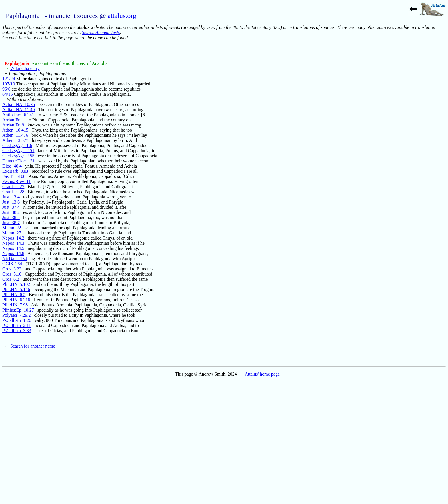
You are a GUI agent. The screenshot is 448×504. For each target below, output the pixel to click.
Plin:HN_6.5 (14, 295)
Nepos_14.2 (13, 238)
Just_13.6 (11, 202)
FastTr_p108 (14, 176)
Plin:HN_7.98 (15, 305)
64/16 (7, 94)
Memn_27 (12, 233)
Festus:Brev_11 (17, 181)
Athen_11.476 (15, 135)
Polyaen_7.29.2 (17, 315)
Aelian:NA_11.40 (19, 110)
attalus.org (122, 16)
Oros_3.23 (12, 269)
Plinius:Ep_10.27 (18, 310)
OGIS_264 (12, 264)
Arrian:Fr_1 (13, 120)
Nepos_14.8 (13, 253)
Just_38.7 (11, 223)
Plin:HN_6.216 (16, 300)
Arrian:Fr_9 (13, 125)
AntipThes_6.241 (18, 115)
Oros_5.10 (12, 274)
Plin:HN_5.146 (16, 289)
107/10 (9, 84)
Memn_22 (12, 228)
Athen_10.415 (15, 130)
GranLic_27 (13, 187)
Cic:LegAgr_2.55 (18, 156)
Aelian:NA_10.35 (19, 104)
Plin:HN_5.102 (16, 284)
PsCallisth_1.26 (17, 320)
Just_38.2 (11, 212)
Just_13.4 (11, 197)
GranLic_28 (13, 192)
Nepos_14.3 (13, 243)
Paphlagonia (17, 63)
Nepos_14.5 (13, 248)
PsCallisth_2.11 (17, 325)
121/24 (9, 79)
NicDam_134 (15, 259)
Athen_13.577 (15, 140)
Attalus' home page (262, 374)
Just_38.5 (11, 217)
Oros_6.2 (11, 279)
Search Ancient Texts (101, 32)
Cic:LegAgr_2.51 (18, 151)
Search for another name (33, 346)
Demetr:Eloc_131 (19, 161)
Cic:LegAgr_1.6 (17, 145)
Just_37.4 (11, 207)
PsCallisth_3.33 (17, 331)
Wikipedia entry (25, 68)
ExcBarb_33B (15, 171)
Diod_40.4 (12, 166)
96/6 (6, 89)
